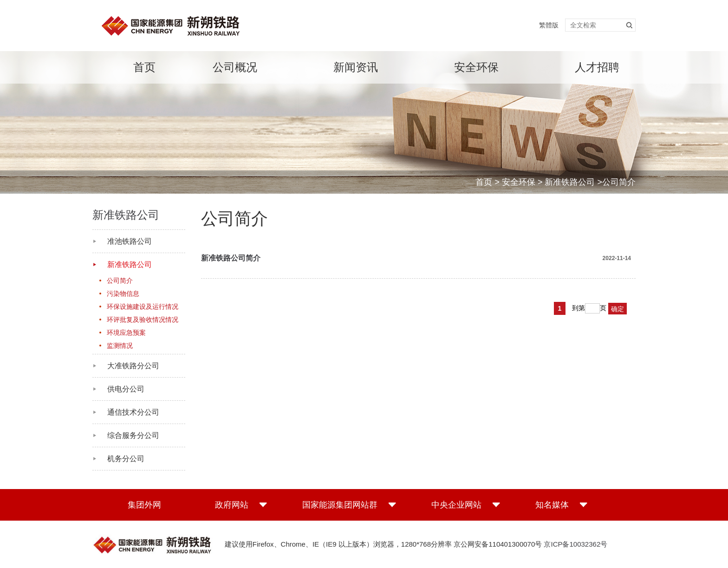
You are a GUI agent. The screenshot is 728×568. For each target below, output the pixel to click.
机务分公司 (126, 459)
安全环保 (476, 67)
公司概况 (235, 67)
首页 (144, 67)
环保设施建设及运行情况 (143, 307)
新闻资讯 (356, 67)
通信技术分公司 (133, 412)
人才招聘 (597, 67)
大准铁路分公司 (133, 366)
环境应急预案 (126, 333)
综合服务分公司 (133, 435)
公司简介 (120, 281)
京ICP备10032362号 (575, 544)
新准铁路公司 (570, 182)
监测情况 (120, 346)
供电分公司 (126, 389)
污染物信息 (123, 294)
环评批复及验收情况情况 (143, 320)
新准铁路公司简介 (231, 258)
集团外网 (144, 505)
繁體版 (549, 25)
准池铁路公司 (130, 241)
